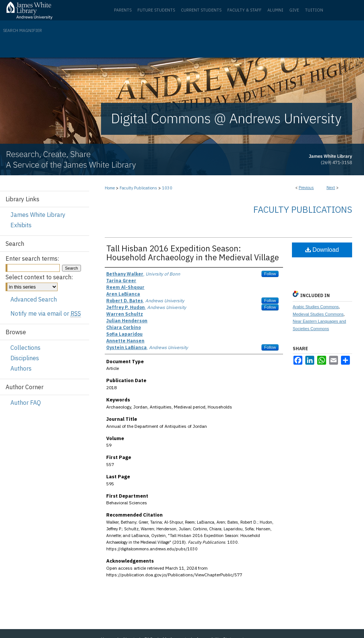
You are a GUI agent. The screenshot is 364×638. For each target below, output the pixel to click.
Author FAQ (26, 403)
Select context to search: (39, 277)
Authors (21, 368)
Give (294, 10)
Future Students (156, 10)
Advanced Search (34, 299)
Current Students (201, 10)
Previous (306, 188)
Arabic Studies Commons (316, 307)
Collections (25, 348)
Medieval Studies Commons (318, 314)
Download (322, 250)
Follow (270, 274)
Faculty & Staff (244, 10)
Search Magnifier (22, 30)
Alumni (275, 10)
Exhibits (21, 225)
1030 (167, 188)
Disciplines (25, 358)
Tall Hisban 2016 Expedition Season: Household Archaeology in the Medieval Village (193, 253)
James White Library (38, 215)
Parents (123, 10)
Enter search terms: (32, 258)
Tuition (314, 10)
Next (331, 188)
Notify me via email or (46, 313)
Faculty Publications (138, 188)
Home (110, 188)
